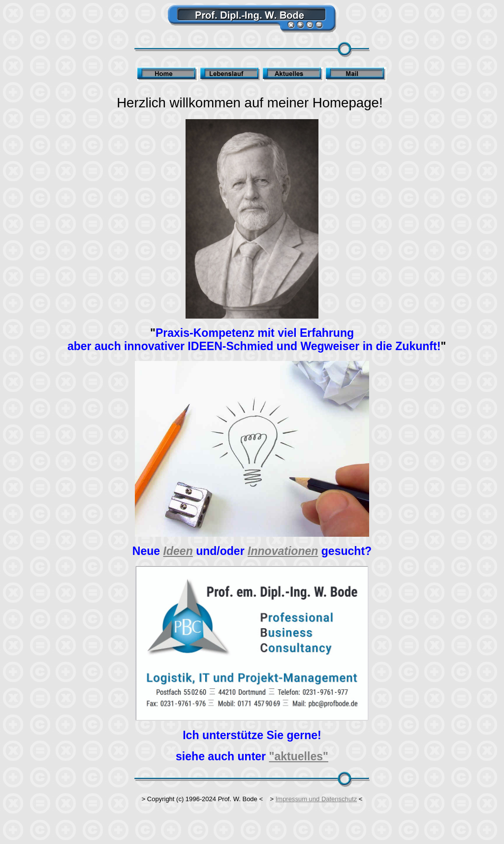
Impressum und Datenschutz (316, 799)
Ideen (178, 551)
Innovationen (283, 551)
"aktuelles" (299, 756)
